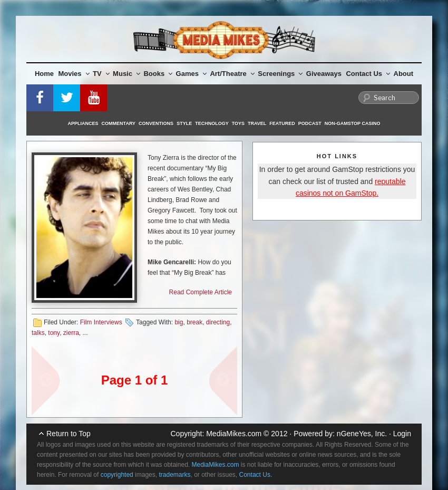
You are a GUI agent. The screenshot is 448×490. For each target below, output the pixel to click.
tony (54, 333)
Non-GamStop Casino (353, 123)
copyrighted (117, 475)
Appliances (83, 123)
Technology (212, 123)
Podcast (310, 123)
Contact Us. (256, 475)
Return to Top (69, 434)
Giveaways (324, 74)
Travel (257, 123)
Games (191, 74)
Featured (282, 123)
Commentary (119, 123)
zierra (71, 333)
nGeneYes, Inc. (362, 434)
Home (44, 74)
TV (101, 74)
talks (38, 333)
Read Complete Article (201, 292)
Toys (238, 123)
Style (184, 123)
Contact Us (368, 74)
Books (158, 74)
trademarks (174, 475)
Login (402, 434)
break (194, 322)
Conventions (156, 123)
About (404, 74)
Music (126, 74)
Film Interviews (101, 322)
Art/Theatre (232, 74)
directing (218, 322)
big (179, 322)
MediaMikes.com (234, 434)
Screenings (280, 74)
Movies (74, 74)
